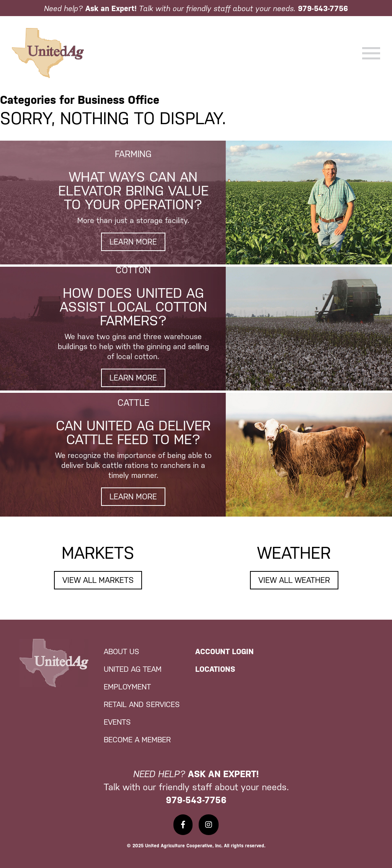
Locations (215, 669)
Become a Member (137, 740)
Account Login (225, 651)
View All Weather (294, 580)
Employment (127, 687)
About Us (122, 651)
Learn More (133, 242)
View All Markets (98, 580)
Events (117, 722)
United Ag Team (133, 669)
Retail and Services (142, 704)
